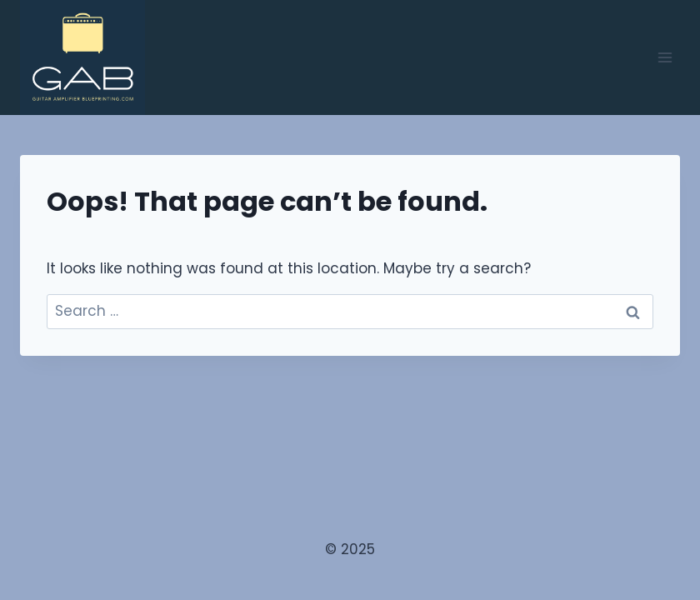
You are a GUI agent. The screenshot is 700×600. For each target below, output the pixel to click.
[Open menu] (665, 57)
